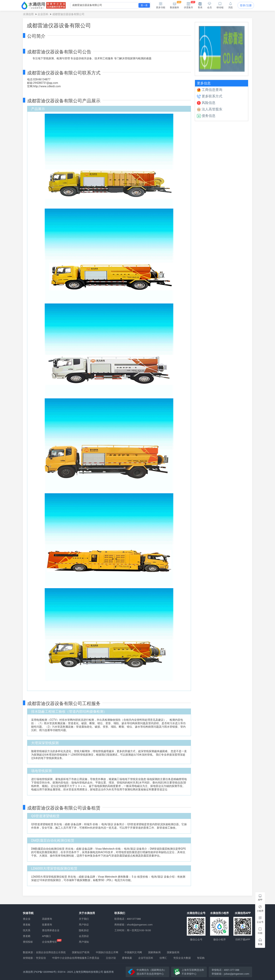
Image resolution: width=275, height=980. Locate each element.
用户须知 (84, 942)
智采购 (201, 958)
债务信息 (206, 116)
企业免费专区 (49, 942)
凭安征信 (41, 958)
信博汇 (163, 958)
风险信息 (206, 103)
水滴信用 (28, 14)
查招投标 (28, 942)
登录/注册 (246, 5)
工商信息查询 (210, 90)
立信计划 (111, 958)
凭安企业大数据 (182, 958)
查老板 (27, 925)
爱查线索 (127, 958)
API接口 (46, 936)
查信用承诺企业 (51, 930)
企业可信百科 (146, 958)
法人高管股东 (210, 109)
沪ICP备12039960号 (45, 972)
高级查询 (47, 919)
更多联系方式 (210, 96)
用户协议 (84, 925)
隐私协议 (84, 930)
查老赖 (27, 936)
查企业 (27, 919)
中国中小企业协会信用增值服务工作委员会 (76, 958)
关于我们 (84, 919)
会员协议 (84, 936)
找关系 (27, 930)
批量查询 (47, 925)
